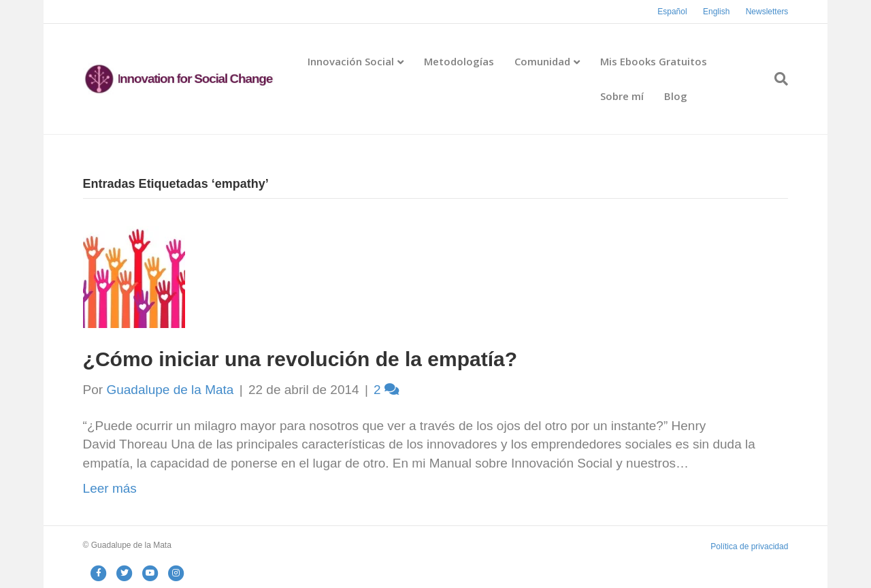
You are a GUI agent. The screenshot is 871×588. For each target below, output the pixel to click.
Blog (676, 96)
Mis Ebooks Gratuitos (654, 61)
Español (672, 12)
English (716, 12)
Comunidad (542, 61)
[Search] (776, 79)
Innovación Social (351, 61)
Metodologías (459, 61)
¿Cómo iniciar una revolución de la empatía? (300, 359)
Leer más (110, 488)
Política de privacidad (749, 546)
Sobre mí (622, 96)
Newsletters (767, 12)
